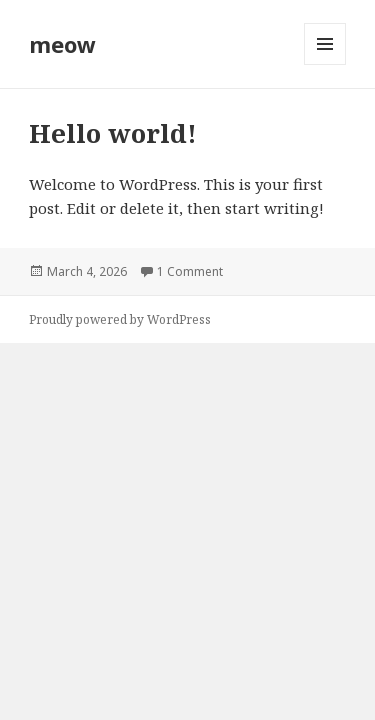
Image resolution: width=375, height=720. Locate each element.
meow (62, 44)
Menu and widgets (325, 64)
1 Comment (190, 271)
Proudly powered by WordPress (120, 319)
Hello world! (113, 133)
